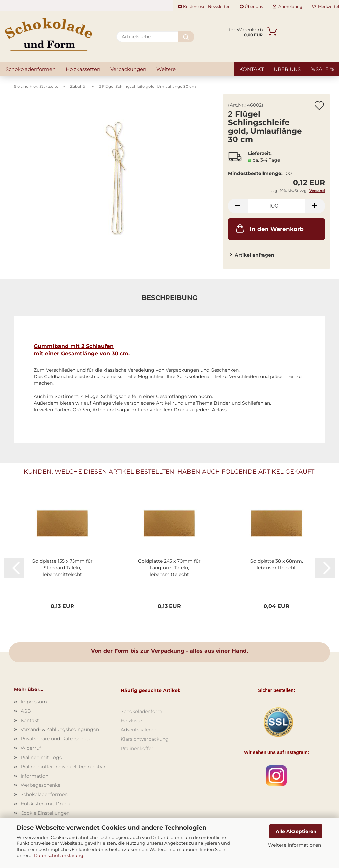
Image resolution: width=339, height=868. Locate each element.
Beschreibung (169, 298)
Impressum (34, 702)
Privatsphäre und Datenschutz (56, 739)
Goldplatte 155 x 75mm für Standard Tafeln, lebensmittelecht (62, 568)
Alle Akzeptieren (296, 831)
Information (34, 776)
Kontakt (252, 69)
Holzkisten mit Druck (45, 804)
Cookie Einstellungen (45, 813)
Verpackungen (128, 69)
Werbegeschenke (40, 785)
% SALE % (322, 69)
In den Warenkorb (269, 228)
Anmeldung (288, 6)
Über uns (251, 6)
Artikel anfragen (255, 255)
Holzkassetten (83, 69)
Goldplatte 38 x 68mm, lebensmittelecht (276, 564)
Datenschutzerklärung (59, 855)
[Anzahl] (277, 206)
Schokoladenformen (31, 69)
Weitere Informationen (295, 845)
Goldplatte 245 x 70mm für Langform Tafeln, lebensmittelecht (169, 568)
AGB (26, 711)
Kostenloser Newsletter (204, 6)
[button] (238, 206)
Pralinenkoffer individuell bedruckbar (63, 767)
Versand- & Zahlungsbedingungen (60, 729)
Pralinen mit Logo (41, 757)
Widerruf (31, 748)
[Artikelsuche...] (186, 37)
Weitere (166, 69)
